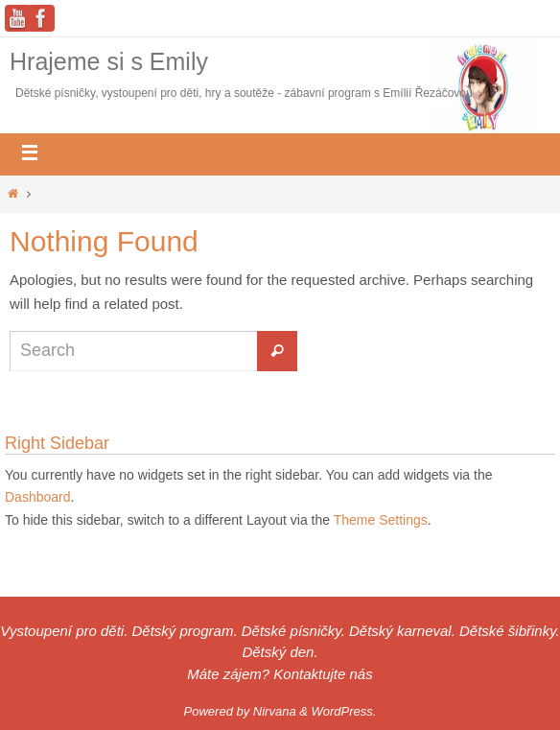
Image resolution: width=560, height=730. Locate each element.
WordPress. (344, 711)
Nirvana (275, 711)
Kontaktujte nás (323, 674)
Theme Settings (381, 520)
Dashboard (38, 497)
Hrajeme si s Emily (109, 61)
